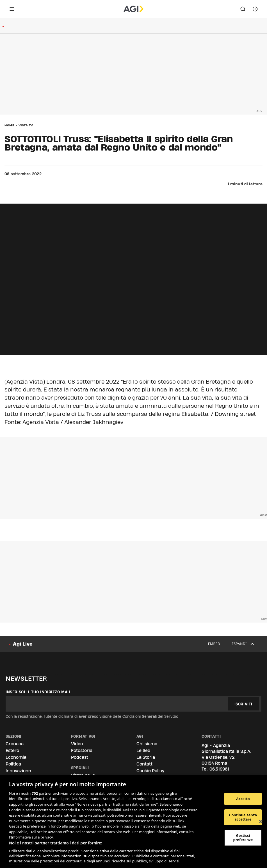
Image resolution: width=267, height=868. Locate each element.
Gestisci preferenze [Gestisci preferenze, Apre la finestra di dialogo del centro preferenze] (243, 838)
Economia (16, 757)
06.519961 (219, 769)
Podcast (80, 757)
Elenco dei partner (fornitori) (36, 863)
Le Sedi (144, 750)
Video (77, 744)
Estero (12, 750)
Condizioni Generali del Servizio (150, 716)
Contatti (145, 764)
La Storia (146, 757)
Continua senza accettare (243, 817)
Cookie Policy (150, 771)
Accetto (243, 799)
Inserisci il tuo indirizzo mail (38, 692)
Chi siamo (147, 744)
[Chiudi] (261, 822)
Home (9, 125)
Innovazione (18, 771)
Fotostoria (82, 750)
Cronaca (15, 744)
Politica (13, 764)
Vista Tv (26, 125)
